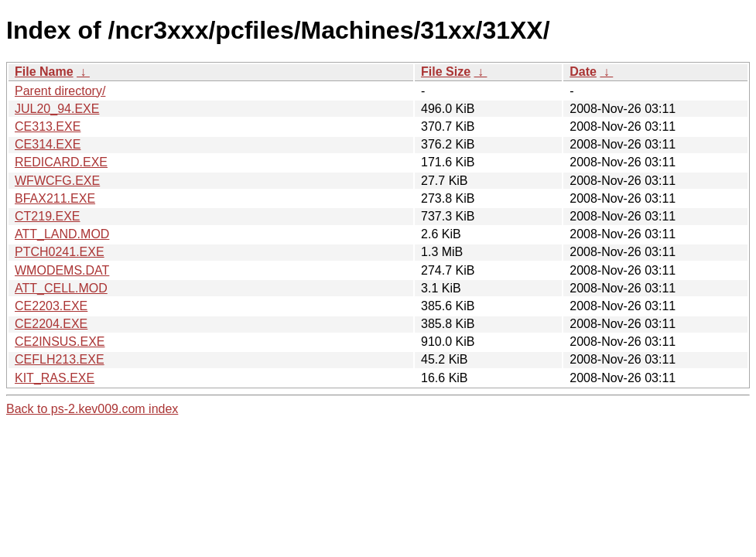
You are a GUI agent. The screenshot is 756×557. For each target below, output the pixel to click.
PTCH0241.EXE (60, 252)
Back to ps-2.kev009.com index (92, 409)
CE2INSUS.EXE (60, 342)
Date (583, 72)
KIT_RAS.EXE (55, 378)
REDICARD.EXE (61, 162)
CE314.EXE (48, 144)
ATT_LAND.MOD (62, 234)
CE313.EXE (48, 126)
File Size (446, 72)
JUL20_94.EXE (57, 109)
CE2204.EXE (51, 324)
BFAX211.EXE (55, 198)
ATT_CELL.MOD (61, 288)
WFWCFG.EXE (57, 181)
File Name (44, 72)
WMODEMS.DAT (62, 270)
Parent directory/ (60, 91)
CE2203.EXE (51, 306)
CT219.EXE (47, 216)
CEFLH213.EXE (60, 359)
